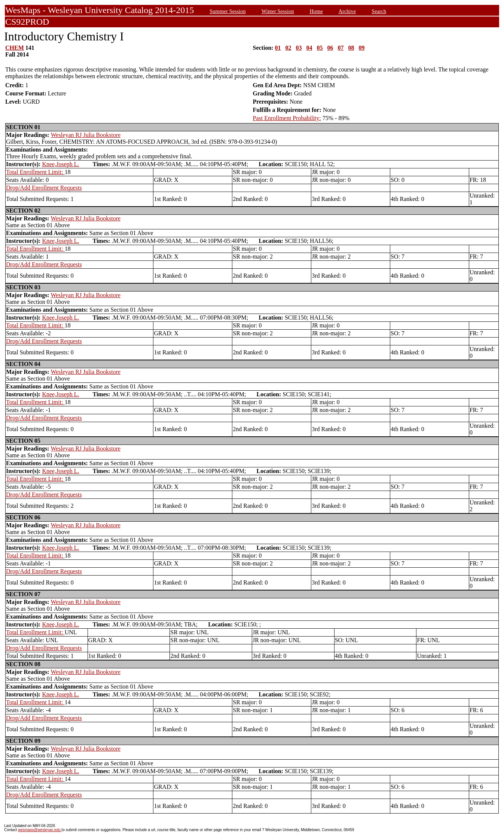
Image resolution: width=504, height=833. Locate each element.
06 (330, 48)
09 (362, 48)
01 (278, 48)
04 (309, 48)
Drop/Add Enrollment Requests (44, 188)
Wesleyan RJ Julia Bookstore (86, 135)
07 (341, 48)
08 (351, 48)
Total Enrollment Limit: (35, 172)
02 (288, 48)
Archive (347, 11)
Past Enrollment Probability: (287, 118)
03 (299, 48)
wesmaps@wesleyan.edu (40, 830)
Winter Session (278, 11)
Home (316, 11)
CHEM (15, 48)
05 (320, 48)
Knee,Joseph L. (60, 164)
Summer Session (227, 11)
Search (379, 11)
